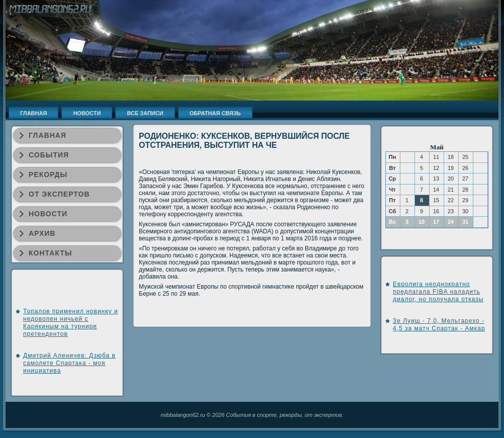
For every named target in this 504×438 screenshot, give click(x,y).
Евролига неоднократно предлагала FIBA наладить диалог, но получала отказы (438, 292)
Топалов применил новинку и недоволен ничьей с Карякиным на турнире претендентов (71, 323)
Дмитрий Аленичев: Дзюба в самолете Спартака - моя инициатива (69, 363)
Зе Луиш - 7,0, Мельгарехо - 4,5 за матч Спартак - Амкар (439, 325)
